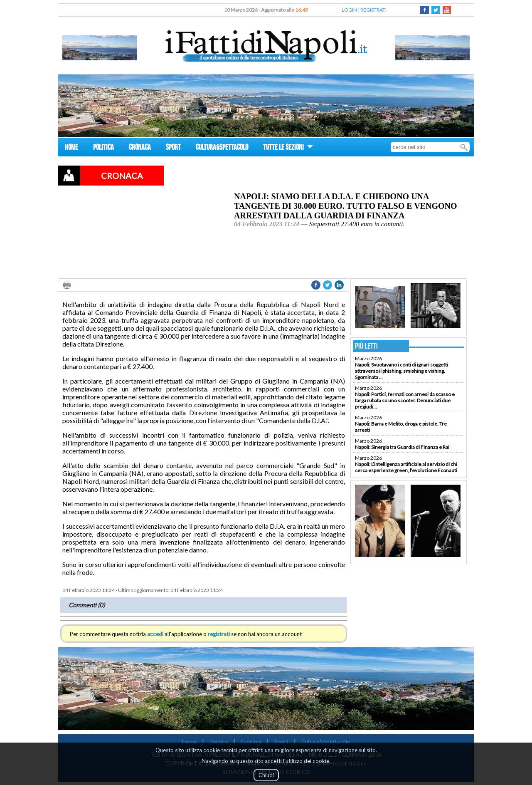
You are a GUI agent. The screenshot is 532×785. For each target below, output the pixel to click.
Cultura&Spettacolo (326, 742)
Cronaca (251, 742)
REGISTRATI (373, 10)
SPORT (173, 148)
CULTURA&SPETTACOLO (222, 148)
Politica (219, 742)
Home (189, 742)
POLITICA (103, 148)
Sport (281, 742)
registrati (219, 634)
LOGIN (349, 10)
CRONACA (140, 148)
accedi (155, 634)
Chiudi (266, 775)
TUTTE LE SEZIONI (288, 148)
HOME (71, 148)
